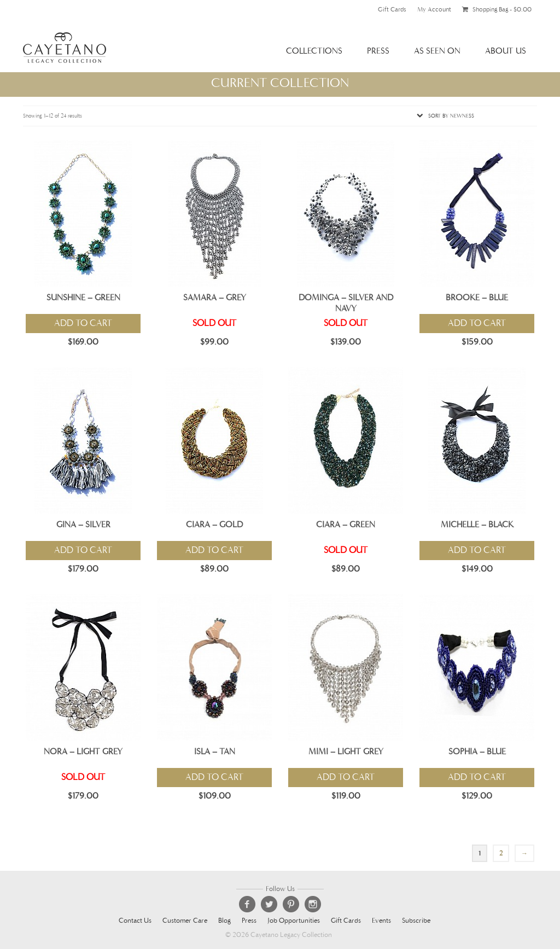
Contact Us (135, 921)
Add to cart (83, 323)
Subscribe (416, 921)
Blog (224, 921)
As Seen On (437, 51)
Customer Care (185, 921)
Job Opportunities (294, 921)
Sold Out (214, 323)
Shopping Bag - (497, 9)
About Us (506, 51)
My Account (434, 9)
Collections (314, 51)
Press (378, 51)
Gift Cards (392, 9)
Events (381, 921)
